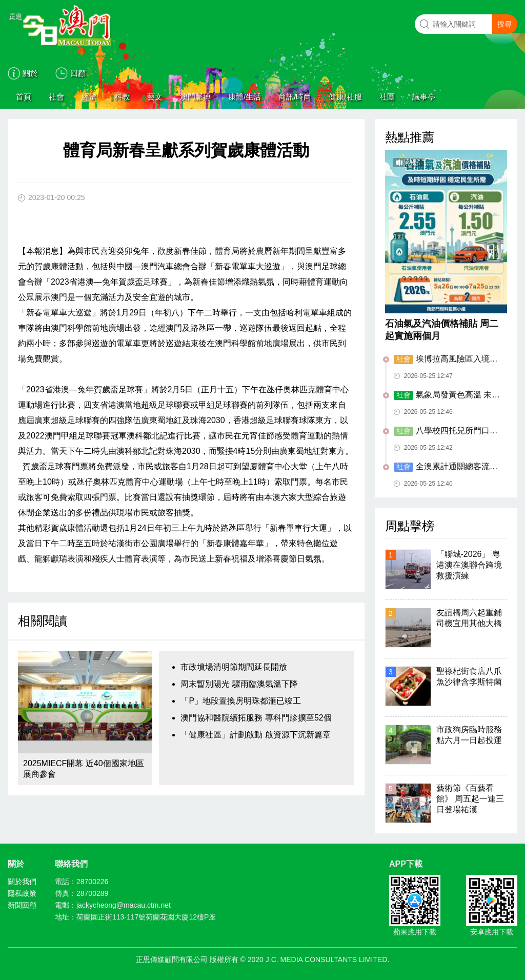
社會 (56, 97)
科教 (122, 97)
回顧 (78, 73)
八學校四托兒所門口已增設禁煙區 (446, 431)
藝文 (155, 97)
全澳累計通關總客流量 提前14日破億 (446, 467)
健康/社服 (345, 97)
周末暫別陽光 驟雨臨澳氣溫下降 (239, 684)
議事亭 (424, 97)
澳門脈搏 (195, 97)
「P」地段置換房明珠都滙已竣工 (241, 701)
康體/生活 (245, 97)
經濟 (89, 97)
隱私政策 (22, 893)
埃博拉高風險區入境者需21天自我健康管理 (446, 359)
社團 (387, 97)
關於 (30, 73)
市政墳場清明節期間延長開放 (234, 667)
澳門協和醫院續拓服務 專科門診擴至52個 (256, 718)
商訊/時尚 (295, 97)
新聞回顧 (22, 905)
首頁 (24, 97)
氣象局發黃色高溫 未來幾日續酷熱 (447, 395)
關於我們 (22, 882)
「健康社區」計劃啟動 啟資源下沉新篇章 (255, 735)
